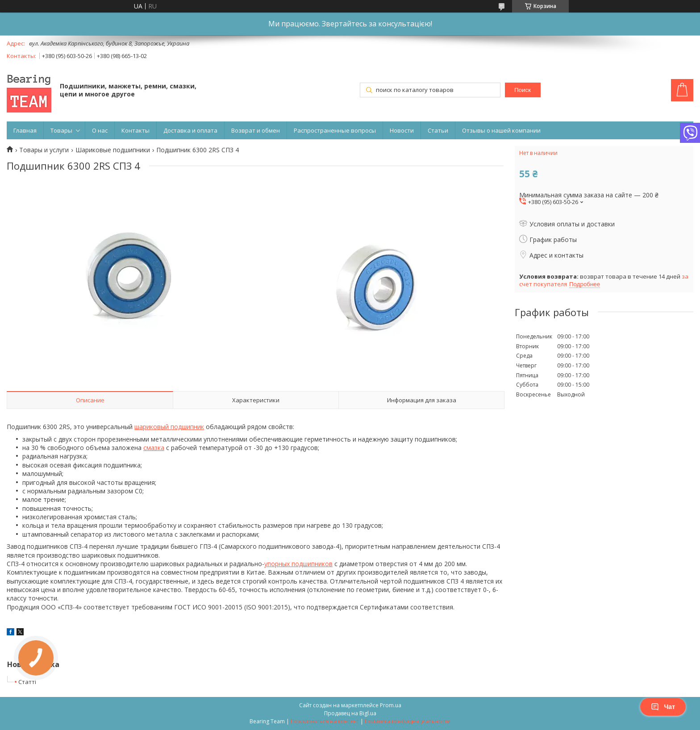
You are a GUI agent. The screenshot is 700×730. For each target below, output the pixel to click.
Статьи (438, 130)
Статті (27, 682)
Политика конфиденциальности (408, 721)
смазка (154, 448)
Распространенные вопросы (335, 130)
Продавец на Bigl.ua (350, 713)
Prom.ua (391, 705)
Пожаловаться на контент (325, 721)
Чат (663, 707)
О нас (100, 130)
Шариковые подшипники (113, 150)
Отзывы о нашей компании (501, 130)
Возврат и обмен (256, 130)
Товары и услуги (44, 150)
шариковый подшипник (169, 427)
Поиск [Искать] (523, 90)
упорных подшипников (298, 564)
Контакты (135, 130)
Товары (61, 130)
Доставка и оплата (190, 130)
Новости (402, 130)
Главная (25, 130)
